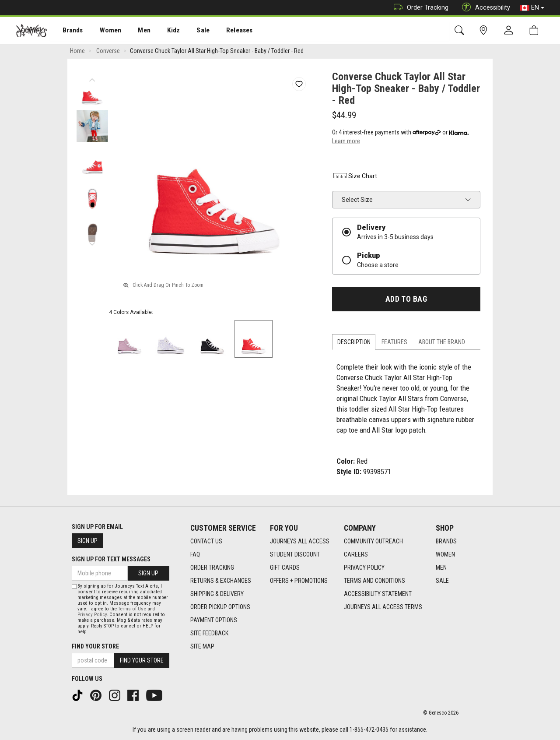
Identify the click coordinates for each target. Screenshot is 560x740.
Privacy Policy (364, 568)
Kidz (164, 31)
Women (104, 31)
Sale (192, 31)
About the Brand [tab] (442, 343)
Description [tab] (354, 343)
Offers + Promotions (299, 581)
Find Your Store (95, 646)
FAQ (195, 555)
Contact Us (206, 542)
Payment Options (214, 620)
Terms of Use (132, 609)
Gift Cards (285, 568)
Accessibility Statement (378, 594)
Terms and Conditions (374, 581)
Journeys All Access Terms (383, 607)
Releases (226, 31)
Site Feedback (209, 634)
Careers (356, 555)
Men (136, 31)
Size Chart (355, 177)
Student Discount (295, 555)
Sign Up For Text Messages (111, 559)
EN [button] (532, 8)
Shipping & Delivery (217, 594)
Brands (68, 31)
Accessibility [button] (484, 8)
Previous (92, 79)
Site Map (202, 647)
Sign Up (87, 541)
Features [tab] (394, 343)
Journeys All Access (300, 542)
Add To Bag (406, 300)
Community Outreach (373, 542)
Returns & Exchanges (221, 581)
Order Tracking (419, 8)
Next (92, 243)
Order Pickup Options (220, 607)
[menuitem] (68, 31)
